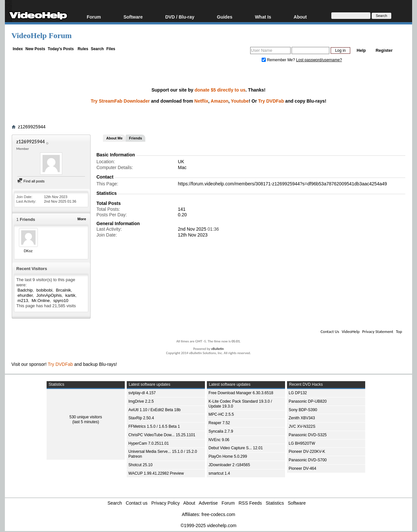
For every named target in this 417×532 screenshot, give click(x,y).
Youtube (240, 101)
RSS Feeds (250, 503)
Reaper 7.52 (219, 423)
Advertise (208, 503)
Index (18, 49)
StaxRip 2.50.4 (141, 418)
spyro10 (61, 301)
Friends (136, 138)
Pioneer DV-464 (302, 468)
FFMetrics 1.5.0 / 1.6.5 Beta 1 (154, 426)
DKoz (28, 251)
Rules (83, 49)
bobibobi (44, 290)
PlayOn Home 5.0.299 (228, 456)
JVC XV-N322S (302, 426)
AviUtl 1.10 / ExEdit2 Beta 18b (155, 410)
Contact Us (330, 331)
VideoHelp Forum (42, 36)
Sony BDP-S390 (303, 410)
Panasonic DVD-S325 (308, 435)
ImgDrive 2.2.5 (141, 401)
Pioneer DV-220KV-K (307, 452)
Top (399, 331)
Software (133, 17)
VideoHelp (351, 331)
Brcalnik (64, 290)
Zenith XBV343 (302, 418)
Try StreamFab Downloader (120, 101)
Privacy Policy (166, 503)
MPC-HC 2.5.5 (221, 414)
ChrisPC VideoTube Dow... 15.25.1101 (162, 435)
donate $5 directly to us (220, 90)
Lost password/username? (319, 60)
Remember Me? (279, 60)
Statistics (275, 503)
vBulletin (217, 349)
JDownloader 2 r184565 (229, 465)
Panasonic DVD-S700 (308, 460)
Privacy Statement (378, 331)
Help (361, 50)
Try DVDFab (271, 101)
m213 (23, 301)
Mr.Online (41, 301)
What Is (263, 17)
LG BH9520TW (302, 443)
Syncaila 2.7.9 (221, 431)
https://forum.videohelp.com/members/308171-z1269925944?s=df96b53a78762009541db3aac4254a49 (282, 184)
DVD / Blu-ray (180, 17)
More (82, 219)
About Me (114, 138)
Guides (225, 17)
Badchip (25, 290)
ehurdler (25, 295)
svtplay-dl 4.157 (142, 393)
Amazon (220, 101)
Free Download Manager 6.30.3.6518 (241, 393)
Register (384, 50)
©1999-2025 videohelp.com (208, 525)
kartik (70, 295)
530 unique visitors (86, 417)
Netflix (201, 101)
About (300, 17)
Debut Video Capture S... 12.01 (236, 448)
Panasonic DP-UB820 (308, 401)
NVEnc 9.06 (219, 440)
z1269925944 (32, 127)
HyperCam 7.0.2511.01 (149, 443)
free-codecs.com (218, 514)
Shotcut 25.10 (140, 465)
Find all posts (31, 181)
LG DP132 (298, 393)
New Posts (35, 49)
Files (111, 49)
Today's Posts (61, 49)
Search (97, 49)
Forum (94, 17)
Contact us (137, 503)
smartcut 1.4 (219, 473)
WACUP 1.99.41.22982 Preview (156, 473)
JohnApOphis (49, 295)
